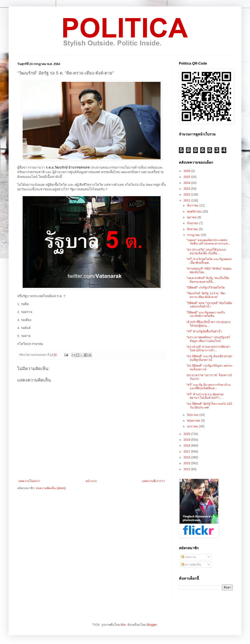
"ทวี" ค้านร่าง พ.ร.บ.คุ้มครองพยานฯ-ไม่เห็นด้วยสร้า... (205, 396)
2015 (187, 463)
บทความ (189, 557)
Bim (123, 625)
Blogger (152, 625)
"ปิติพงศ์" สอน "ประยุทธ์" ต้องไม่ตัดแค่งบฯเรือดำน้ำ (209, 305)
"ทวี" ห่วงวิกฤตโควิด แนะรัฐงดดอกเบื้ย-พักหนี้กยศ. (209, 261)
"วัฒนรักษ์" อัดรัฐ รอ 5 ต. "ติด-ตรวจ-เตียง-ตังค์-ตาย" (206, 295)
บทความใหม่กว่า (29, 481)
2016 (187, 457)
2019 (187, 440)
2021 (187, 200)
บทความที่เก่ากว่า (153, 481)
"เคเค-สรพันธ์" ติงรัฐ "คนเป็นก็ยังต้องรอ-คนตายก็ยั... (208, 280)
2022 (187, 194)
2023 (187, 189)
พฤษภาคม (194, 421)
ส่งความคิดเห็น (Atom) (51, 488)
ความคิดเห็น (191, 565)
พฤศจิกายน (195, 211)
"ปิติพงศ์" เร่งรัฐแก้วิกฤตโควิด (205, 287)
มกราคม (193, 426)
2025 (187, 177)
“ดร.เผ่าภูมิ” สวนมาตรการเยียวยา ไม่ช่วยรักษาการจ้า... (208, 348)
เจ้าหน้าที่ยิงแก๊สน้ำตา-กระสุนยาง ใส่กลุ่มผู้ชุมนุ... (208, 324)
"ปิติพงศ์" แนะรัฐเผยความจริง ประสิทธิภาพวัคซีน (206, 314)
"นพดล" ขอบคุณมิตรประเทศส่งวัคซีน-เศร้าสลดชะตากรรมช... (208, 242)
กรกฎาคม (194, 235)
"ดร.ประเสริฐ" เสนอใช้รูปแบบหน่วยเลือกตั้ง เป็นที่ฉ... (206, 251)
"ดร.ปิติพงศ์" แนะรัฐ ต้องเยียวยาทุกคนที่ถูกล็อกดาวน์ (209, 358)
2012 (187, 469)
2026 (187, 171)
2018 (187, 445)
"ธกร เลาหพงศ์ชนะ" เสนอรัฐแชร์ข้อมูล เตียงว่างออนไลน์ (208, 339)
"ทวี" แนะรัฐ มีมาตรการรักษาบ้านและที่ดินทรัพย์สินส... (209, 387)
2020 (187, 434)
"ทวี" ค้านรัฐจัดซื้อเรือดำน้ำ (204, 331)
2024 (187, 183)
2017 (187, 452)
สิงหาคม (193, 229)
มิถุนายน (193, 415)
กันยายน (193, 223)
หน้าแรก (91, 481)
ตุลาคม (192, 217)
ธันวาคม (193, 205)
